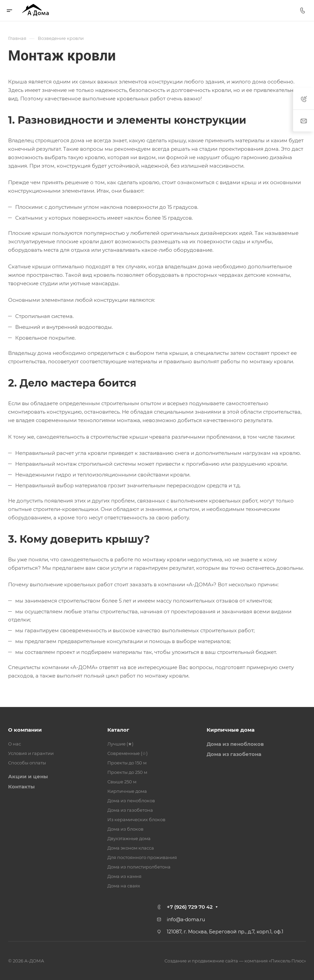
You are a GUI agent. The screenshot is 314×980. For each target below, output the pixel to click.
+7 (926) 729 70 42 (190, 907)
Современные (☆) (127, 753)
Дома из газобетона (130, 810)
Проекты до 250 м (127, 772)
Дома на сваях (124, 886)
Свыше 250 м (122, 782)
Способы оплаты (27, 763)
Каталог (118, 730)
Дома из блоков (125, 829)
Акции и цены (28, 776)
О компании (25, 730)
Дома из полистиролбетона (139, 867)
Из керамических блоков (136, 819)
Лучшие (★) (120, 744)
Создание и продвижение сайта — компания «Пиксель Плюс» (235, 961)
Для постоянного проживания (142, 857)
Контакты (21, 787)
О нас (15, 744)
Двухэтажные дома (129, 838)
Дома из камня (124, 876)
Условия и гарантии (31, 753)
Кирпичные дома (127, 791)
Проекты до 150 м (127, 763)
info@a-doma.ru (186, 920)
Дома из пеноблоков (131, 801)
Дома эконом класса (131, 848)
